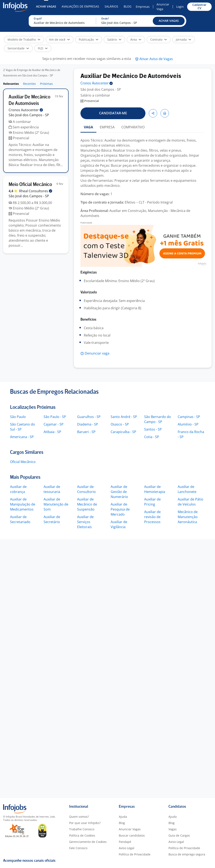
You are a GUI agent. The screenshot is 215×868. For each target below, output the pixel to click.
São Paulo (18, 417)
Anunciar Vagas (130, 829)
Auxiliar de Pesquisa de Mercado (120, 509)
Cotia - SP (152, 437)
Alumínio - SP (188, 424)
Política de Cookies (82, 835)
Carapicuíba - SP (123, 432)
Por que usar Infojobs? (85, 823)
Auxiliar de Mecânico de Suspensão (87, 504)
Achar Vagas (46, 6)
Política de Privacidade (135, 854)
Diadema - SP (88, 424)
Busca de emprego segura (187, 854)
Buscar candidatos (132, 835)
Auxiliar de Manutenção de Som (56, 504)
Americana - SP (22, 437)
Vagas (173, 829)
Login (180, 7)
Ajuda (123, 817)
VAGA (88, 127)
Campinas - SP (189, 417)
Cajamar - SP (54, 424)
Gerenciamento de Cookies (88, 842)
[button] (169, 21)
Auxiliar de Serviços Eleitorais (85, 522)
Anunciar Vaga (163, 7)
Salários (111, 6)
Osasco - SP (120, 424)
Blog (128, 6)
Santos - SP (153, 429)
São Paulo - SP (55, 417)
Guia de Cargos (179, 835)
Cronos (26, 110)
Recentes (29, 84)
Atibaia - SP (52, 432)
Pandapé (125, 842)
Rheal (36, 191)
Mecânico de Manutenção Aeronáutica (188, 517)
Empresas (143, 7)
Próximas (46, 84)
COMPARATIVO (133, 127)
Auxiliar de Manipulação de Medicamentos (23, 504)
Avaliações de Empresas (80, 6)
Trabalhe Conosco (82, 829)
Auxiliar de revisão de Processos (152, 517)
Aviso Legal (127, 848)
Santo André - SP (124, 417)
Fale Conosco (78, 848)
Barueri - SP (86, 432)
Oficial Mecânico (23, 462)
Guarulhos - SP (89, 417)
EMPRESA (107, 127)
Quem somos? (79, 817)
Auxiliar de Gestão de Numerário (119, 492)
